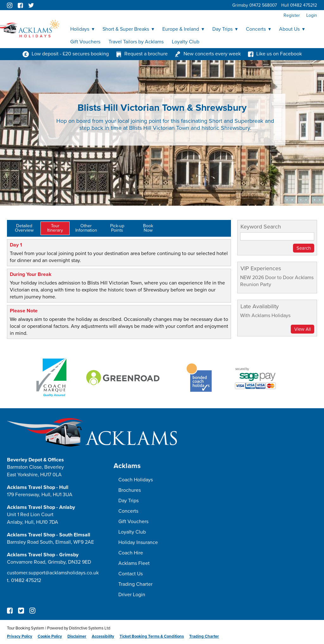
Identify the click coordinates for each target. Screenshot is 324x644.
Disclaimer (77, 636)
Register (292, 15)
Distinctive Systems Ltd (90, 628)
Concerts (258, 29)
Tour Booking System (26, 628)
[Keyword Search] (277, 236)
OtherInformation (86, 228)
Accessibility (103, 636)
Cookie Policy (50, 636)
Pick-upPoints (117, 228)
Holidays (82, 29)
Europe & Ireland (183, 29)
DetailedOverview (24, 228)
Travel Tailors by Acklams (136, 42)
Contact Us (131, 574)
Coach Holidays (136, 480)
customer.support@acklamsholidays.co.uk (53, 573)
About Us (292, 29)
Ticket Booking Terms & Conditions (152, 636)
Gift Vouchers (85, 42)
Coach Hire (131, 553)
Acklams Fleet (134, 563)
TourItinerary (55, 228)
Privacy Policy (20, 636)
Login (312, 15)
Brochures (130, 490)
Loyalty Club (186, 42)
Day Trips (225, 29)
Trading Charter (135, 584)
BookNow (148, 228)
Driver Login (132, 595)
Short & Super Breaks (128, 29)
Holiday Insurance (138, 542)
